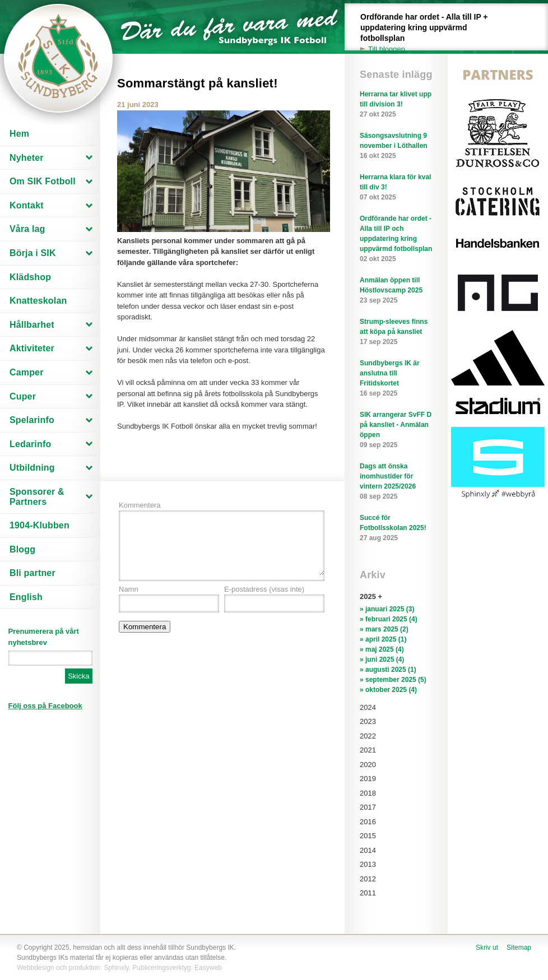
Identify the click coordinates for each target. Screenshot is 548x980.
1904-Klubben (40, 525)
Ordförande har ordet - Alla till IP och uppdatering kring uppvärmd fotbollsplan (396, 239)
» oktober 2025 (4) (388, 690)
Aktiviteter (32, 348)
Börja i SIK (33, 253)
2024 (368, 707)
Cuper (23, 396)
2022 (368, 736)
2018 (368, 793)
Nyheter (27, 158)
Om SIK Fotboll (43, 181)
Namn (129, 589)
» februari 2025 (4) (389, 619)
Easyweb (208, 968)
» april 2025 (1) (383, 639)
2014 (368, 850)
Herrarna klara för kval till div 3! (396, 188)
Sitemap (519, 948)
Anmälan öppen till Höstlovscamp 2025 (396, 291)
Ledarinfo (30, 444)
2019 (368, 779)
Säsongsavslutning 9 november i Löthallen (396, 146)
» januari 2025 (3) (387, 609)
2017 (368, 807)
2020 (368, 765)
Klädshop (30, 277)
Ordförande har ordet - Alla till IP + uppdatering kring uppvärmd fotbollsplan (430, 33)
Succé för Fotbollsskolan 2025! (396, 528)
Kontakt (27, 205)
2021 (368, 750)
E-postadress (264, 589)
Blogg (22, 549)
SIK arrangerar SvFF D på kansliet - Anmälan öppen (396, 430)
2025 (368, 596)
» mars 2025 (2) (384, 629)
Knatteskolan (38, 301)
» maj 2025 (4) (382, 649)
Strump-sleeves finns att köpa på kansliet (396, 332)
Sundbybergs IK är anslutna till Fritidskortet (396, 379)
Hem (19, 134)
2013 (368, 864)
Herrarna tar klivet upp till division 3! (396, 105)
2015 (368, 836)
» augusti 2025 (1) (388, 670)
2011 (368, 893)
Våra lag (27, 229)
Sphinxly (116, 968)
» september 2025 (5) (393, 680)
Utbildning (32, 468)
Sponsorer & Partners (37, 497)
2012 (368, 879)
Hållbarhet (32, 325)
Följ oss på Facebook (45, 706)
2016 (368, 822)
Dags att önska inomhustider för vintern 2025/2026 (396, 482)
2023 (368, 721)
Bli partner (32, 573)
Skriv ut (487, 948)
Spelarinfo (32, 420)
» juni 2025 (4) (382, 659)
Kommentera (140, 505)
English (26, 597)
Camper (27, 372)
